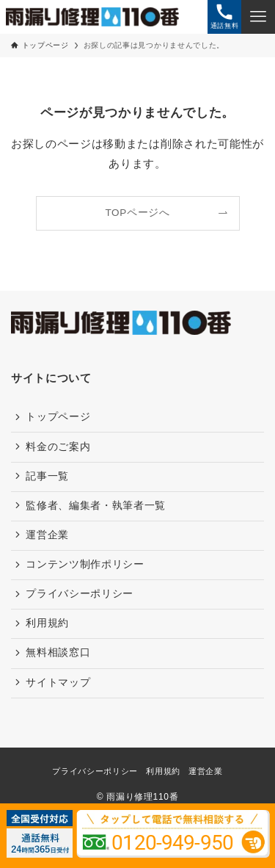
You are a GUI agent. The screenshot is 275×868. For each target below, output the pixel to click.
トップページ (58, 417)
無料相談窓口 (58, 652)
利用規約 (47, 623)
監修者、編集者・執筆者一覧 (96, 506)
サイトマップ (58, 683)
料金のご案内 (58, 447)
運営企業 (47, 535)
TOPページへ (137, 213)
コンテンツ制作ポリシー (85, 564)
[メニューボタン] (258, 17)
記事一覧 (47, 476)
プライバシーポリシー (80, 594)
